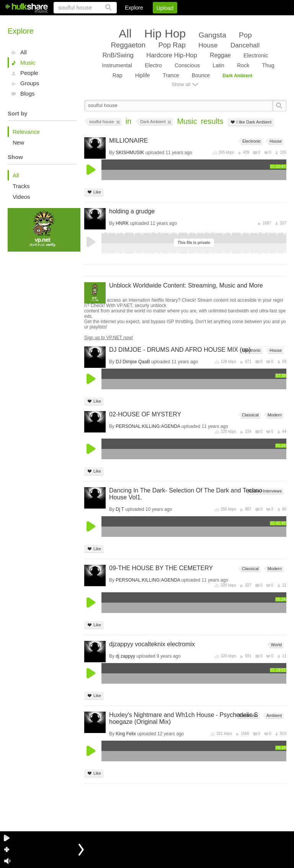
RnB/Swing (118, 55)
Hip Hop (165, 33)
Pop (245, 35)
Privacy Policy (244, 21)
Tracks (21, 186)
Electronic (256, 55)
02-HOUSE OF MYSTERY (145, 414)
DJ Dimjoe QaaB (133, 362)
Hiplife (143, 75)
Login (128, 21)
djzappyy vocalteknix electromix (152, 644)
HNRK (122, 223)
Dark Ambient (238, 76)
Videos (21, 197)
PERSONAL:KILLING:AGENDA (148, 426)
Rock (243, 65)
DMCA (208, 21)
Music (28, 63)
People (29, 73)
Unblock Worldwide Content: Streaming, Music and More (186, 285)
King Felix (126, 734)
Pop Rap (172, 45)
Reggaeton (128, 45)
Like (94, 192)
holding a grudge (132, 211)
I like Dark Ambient (251, 122)
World (276, 645)
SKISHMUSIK (130, 153)
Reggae (220, 55)
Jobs (183, 21)
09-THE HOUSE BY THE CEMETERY (161, 568)
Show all (181, 84)
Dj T (120, 509)
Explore (134, 8)
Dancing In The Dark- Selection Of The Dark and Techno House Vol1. (186, 494)
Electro (153, 65)
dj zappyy (125, 656)
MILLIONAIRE (128, 141)
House (208, 45)
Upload (165, 8)
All (24, 52)
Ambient (274, 716)
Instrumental (117, 65)
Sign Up (156, 21)
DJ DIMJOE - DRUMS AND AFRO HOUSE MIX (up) (180, 350)
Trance (171, 75)
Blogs (28, 93)
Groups (30, 83)
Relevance (26, 132)
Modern (274, 415)
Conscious (187, 65)
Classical (250, 415)
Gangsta (212, 35)
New (18, 142)
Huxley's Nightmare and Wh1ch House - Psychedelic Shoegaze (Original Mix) (184, 718)
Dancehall (245, 45)
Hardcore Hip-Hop (171, 55)
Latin (218, 65)
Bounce (201, 75)
